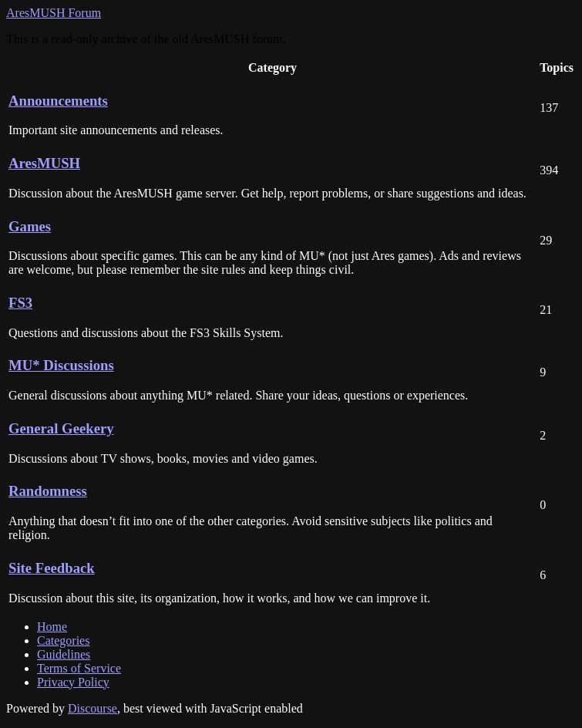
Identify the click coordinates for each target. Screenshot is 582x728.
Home (52, 627)
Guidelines (64, 654)
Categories (63, 640)
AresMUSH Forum (54, 13)
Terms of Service (79, 668)
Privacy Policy (73, 682)
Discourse (93, 708)
